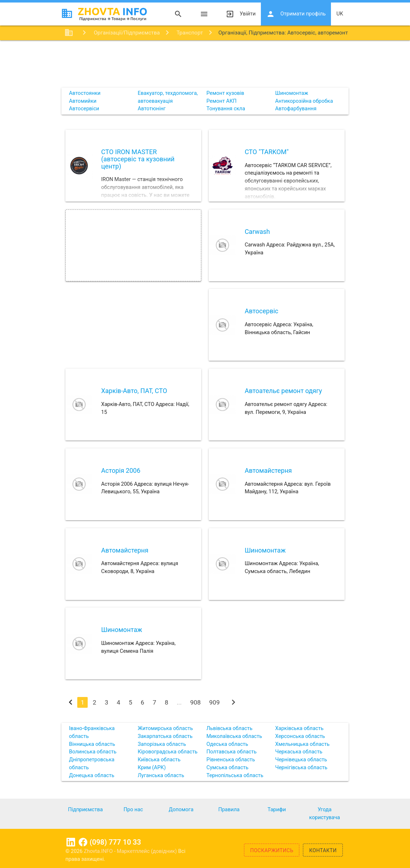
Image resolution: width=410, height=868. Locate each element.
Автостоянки (85, 93)
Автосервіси (84, 109)
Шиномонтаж (292, 93)
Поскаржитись (272, 850)
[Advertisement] (205, 64)
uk (340, 14)
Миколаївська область (234, 736)
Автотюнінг (152, 109)
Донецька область (92, 775)
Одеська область (227, 744)
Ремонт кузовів (225, 93)
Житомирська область (165, 728)
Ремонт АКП (222, 101)
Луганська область (161, 775)
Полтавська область (232, 752)
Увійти (241, 14)
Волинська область (93, 752)
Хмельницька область (302, 744)
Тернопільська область (235, 775)
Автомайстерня (268, 470)
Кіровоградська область (167, 752)
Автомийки (83, 101)
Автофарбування (296, 109)
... (179, 702)
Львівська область (230, 728)
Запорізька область (162, 744)
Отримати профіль (296, 14)
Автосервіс (262, 311)
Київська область (159, 760)
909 (214, 702)
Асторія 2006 (121, 470)
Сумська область (228, 768)
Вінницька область (92, 744)
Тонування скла (226, 109)
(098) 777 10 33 (115, 842)
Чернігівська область (301, 768)
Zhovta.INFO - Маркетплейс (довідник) (131, 851)
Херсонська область (300, 736)
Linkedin (71, 842)
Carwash (257, 232)
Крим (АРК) (152, 768)
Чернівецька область (301, 760)
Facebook (83, 842)
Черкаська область (299, 752)
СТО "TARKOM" (267, 152)
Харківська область (300, 728)
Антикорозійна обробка (304, 101)
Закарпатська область (165, 736)
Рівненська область (231, 760)
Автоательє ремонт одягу (283, 391)
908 (195, 702)
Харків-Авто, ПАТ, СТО (134, 391)
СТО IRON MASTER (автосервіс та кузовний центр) (138, 159)
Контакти (323, 850)
